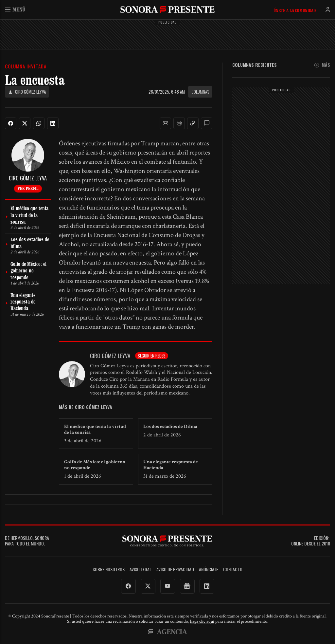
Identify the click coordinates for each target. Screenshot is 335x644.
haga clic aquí (202, 621)
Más (322, 65)
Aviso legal (141, 570)
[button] (166, 123)
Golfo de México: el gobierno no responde (95, 465)
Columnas (200, 92)
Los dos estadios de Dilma (170, 426)
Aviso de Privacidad (175, 570)
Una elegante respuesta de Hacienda (171, 465)
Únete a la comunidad (295, 10)
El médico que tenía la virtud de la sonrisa (95, 429)
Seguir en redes (152, 356)
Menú (15, 9)
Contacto (233, 570)
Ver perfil (28, 188)
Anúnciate (209, 570)
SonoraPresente (167, 9)
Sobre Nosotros (109, 570)
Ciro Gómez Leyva (27, 92)
